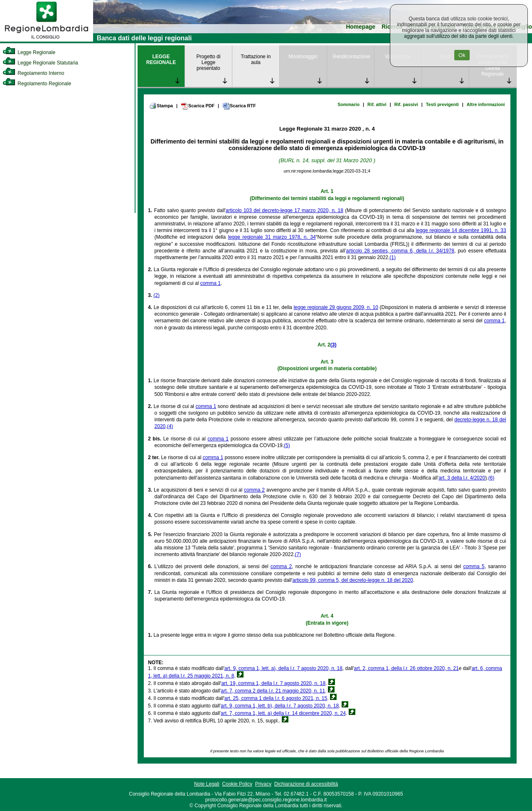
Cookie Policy (237, 784)
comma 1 (211, 283)
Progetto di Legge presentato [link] (208, 62)
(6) (491, 478)
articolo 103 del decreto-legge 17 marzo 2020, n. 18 (284, 210)
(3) (334, 345)
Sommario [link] (349, 104)
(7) (298, 554)
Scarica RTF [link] (239, 106)
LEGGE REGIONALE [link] (161, 59)
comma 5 (474, 566)
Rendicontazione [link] (351, 57)
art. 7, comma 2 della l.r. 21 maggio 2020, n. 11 (273, 691)
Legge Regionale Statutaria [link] (40, 63)
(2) (156, 295)
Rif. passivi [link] (406, 104)
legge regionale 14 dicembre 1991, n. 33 (461, 230)
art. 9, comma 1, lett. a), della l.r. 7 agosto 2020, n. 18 (283, 668)
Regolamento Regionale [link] (37, 84)
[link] (47, 40)
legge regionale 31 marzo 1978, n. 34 (272, 237)
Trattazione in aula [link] (256, 59)
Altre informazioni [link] (486, 104)
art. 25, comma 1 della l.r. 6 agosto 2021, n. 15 (276, 698)
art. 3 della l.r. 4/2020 (462, 478)
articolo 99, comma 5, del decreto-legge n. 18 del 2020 (352, 580)
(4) (170, 426)
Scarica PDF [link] (198, 106)
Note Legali (207, 784)
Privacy (263, 784)
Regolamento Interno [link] (33, 73)
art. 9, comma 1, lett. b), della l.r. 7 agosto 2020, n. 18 (280, 706)
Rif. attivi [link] (377, 104)
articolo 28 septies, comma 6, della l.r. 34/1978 (400, 251)
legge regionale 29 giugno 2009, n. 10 (336, 307)
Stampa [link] (161, 106)
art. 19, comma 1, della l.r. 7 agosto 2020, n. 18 (273, 683)
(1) (393, 257)
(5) (287, 445)
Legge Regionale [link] (29, 52)
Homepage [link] (361, 27)
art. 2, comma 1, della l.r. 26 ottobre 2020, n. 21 (406, 668)
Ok (462, 55)
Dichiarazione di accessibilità (306, 784)
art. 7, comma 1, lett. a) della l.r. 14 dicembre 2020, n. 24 (283, 713)
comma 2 (254, 490)
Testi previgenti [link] (442, 104)
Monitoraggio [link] (303, 57)
